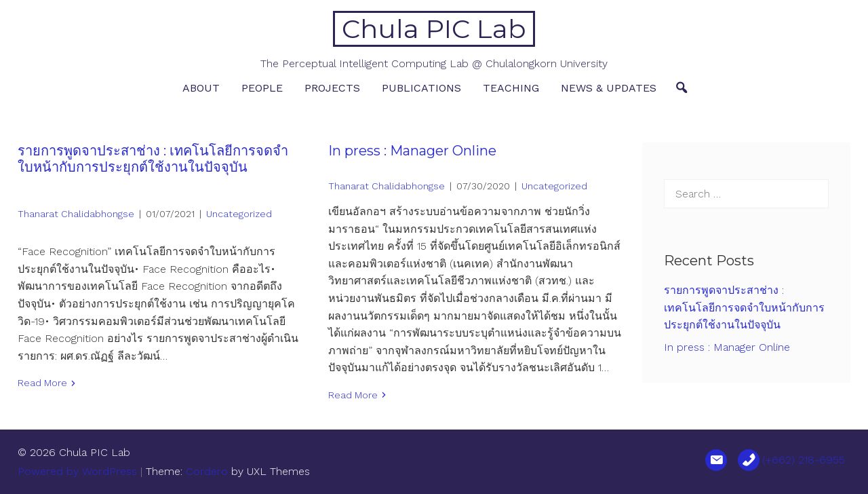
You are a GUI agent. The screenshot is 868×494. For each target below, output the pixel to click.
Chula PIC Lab (434, 29)
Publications (421, 88)
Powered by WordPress (77, 471)
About (201, 88)
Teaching (511, 88)
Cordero (207, 471)
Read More (42, 383)
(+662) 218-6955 (804, 460)
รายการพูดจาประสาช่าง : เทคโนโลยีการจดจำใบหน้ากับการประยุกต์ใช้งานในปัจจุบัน (153, 159)
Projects (332, 88)
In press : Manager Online (412, 151)
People (262, 88)
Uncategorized (239, 214)
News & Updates (609, 88)
